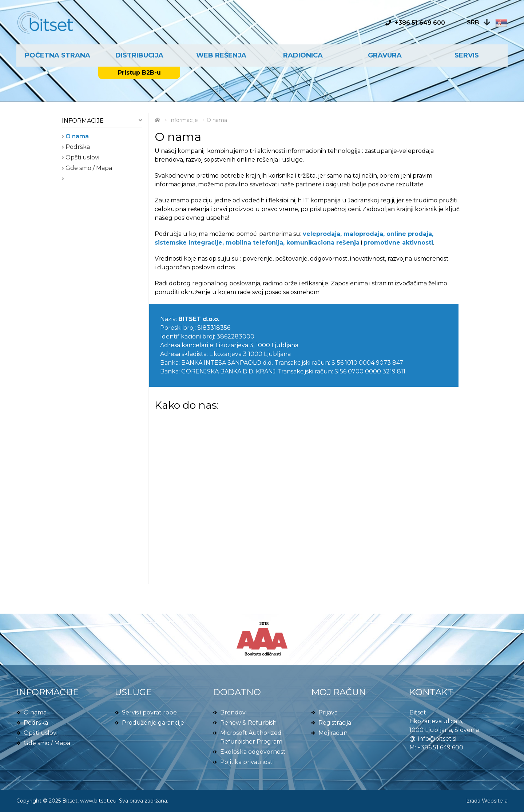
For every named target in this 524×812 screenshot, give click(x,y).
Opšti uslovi (82, 157)
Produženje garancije (153, 723)
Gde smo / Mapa (88, 168)
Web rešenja (221, 55)
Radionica (303, 55)
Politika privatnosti (247, 762)
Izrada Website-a (486, 801)
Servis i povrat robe (149, 712)
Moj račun (333, 733)
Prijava (328, 712)
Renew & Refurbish (248, 723)
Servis (467, 55)
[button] (487, 22)
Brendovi (233, 712)
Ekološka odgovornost (253, 752)
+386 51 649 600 (440, 747)
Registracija (335, 723)
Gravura (385, 55)
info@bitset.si (437, 739)
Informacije (83, 121)
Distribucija (139, 55)
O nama (76, 136)
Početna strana (57, 55)
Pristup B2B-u (139, 73)
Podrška (77, 147)
